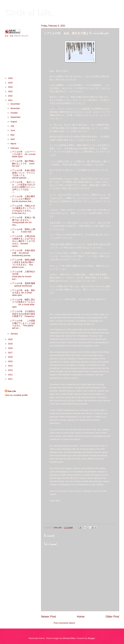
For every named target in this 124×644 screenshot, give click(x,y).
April (13, 139)
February (15, 148)
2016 (11, 357)
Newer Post (48, 616)
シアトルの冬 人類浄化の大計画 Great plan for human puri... (25, 275)
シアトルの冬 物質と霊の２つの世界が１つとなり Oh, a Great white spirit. (23, 303)
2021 (11, 100)
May (13, 135)
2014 (11, 366)
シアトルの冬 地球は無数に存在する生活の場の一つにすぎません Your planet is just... (23, 263)
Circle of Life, (29, 12)
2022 (11, 96)
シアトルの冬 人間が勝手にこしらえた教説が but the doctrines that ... (26, 199)
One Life (12, 391)
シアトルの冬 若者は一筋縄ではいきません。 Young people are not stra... (25, 221)
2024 (11, 87)
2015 (11, 361)
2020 (11, 339)
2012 (11, 375)
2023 (11, 91)
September (16, 117)
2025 (11, 83)
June (13, 130)
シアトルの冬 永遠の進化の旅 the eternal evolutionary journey (23, 253)
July (13, 126)
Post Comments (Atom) (64, 623)
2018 (11, 348)
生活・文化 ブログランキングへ (17, 36)
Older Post (112, 616)
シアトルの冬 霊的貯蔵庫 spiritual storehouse (23, 285)
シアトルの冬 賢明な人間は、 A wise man (23, 231)
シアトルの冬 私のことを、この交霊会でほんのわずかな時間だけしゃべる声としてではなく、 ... (23, 187)
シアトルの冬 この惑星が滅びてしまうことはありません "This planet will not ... (23, 324)
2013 (11, 370)
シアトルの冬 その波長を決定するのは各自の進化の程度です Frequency (23, 314)
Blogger (92, 638)
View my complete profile (16, 395)
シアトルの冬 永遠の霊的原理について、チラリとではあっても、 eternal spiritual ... (23, 174)
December (15, 104)
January (14, 334)
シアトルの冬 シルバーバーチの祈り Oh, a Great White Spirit (23, 154)
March (14, 144)
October (14, 113)
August (14, 122)
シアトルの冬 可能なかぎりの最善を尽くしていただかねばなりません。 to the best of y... (23, 209)
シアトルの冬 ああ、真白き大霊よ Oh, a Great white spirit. (23, 293)
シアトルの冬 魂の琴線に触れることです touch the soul (23, 163)
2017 (11, 353)
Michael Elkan (69, 638)
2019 (11, 344)
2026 (11, 78)
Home (81, 616)
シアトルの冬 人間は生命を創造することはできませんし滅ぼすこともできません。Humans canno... (23, 241)
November (15, 108)
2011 (11, 379)
